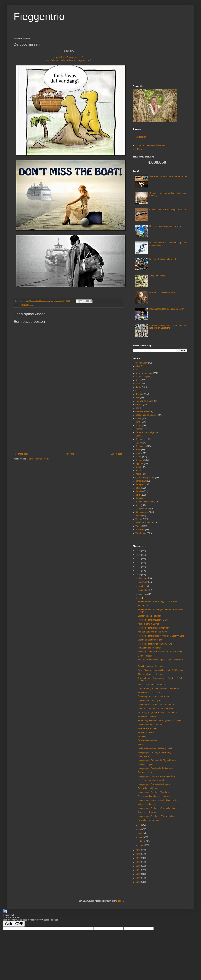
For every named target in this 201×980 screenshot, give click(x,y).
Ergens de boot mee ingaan (150, 640)
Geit (137, 408)
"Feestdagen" (142, 363)
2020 (139, 575)
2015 (139, 866)
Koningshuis (141, 446)
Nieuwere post (21, 454)
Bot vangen (143, 606)
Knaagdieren (141, 439)
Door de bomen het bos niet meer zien (155, 708)
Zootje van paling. (157, 276)
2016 (139, 862)
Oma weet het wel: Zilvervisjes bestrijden (168, 210)
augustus (143, 594)
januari (142, 845)
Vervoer (139, 519)
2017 (139, 858)
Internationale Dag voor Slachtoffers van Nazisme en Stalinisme (168, 327)
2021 (139, 571)
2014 (139, 870)
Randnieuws (141, 481)
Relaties (139, 491)
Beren (138, 380)
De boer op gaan (146, 764)
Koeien (139, 443)
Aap (137, 370)
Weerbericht (141, 533)
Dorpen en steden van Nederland (150, 145)
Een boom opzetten (147, 717)
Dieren (138, 387)
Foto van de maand (144, 401)
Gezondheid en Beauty (146, 415)
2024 (139, 559)
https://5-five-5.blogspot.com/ (68, 57)
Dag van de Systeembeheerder (164, 259)
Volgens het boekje (147, 804)
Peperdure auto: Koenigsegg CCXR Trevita (157, 601)
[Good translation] (8, 924)
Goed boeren (144, 756)
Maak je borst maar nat (148, 624)
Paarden (139, 471)
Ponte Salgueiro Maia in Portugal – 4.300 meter (160, 720)
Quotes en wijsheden (145, 478)
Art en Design (142, 377)
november (143, 582)
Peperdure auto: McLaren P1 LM (153, 620)
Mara (140, 744)
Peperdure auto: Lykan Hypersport (154, 628)
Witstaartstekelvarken (148, 728)
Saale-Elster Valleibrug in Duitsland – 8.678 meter (161, 670)
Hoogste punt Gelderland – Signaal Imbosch (158, 760)
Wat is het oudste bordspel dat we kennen (168, 176)
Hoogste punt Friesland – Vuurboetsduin (156, 816)
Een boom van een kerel (149, 693)
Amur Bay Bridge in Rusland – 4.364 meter (157, 713)
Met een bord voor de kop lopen (152, 632)
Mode (138, 450)
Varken (139, 516)
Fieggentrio (39, 16)
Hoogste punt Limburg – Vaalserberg (155, 752)
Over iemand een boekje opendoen (154, 796)
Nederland (140, 460)
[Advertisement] (68, 425)
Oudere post (116, 454)
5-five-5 (139, 149)
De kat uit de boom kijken (149, 700)
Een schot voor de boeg (149, 820)
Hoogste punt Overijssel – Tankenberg (155, 768)
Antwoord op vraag (144, 373)
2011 (139, 882)
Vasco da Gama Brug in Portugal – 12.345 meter (160, 652)
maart (141, 837)
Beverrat (142, 736)
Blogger (120, 901)
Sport (138, 505)
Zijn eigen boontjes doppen (150, 674)
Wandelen (140, 530)
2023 (139, 563)
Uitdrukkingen (27, 305)
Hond (138, 422)
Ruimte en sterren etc (145, 502)
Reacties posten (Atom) (38, 459)
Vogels (138, 526)
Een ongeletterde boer (148, 740)
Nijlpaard (139, 464)
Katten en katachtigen (145, 432)
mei (140, 829)
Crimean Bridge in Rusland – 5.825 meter (157, 705)
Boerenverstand (145, 772)
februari (142, 841)
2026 (139, 551)
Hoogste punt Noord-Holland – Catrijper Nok (158, 800)
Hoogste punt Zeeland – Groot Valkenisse (157, 808)
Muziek (139, 453)
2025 (139, 555)
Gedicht (139, 404)
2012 (139, 878)
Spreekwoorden (143, 509)
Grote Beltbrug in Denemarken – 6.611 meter (158, 689)
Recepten (140, 484)
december (143, 578)
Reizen (139, 488)
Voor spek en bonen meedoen (152, 685)
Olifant (138, 467)
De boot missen (145, 656)
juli (140, 598)
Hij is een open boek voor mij (151, 780)
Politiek (139, 474)
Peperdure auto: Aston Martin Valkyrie (155, 644)
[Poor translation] (19, 924)
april (141, 833)
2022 (139, 567)
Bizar (138, 384)
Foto (137, 398)
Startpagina (141, 137)
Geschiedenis (142, 411)
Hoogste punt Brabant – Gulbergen (154, 784)
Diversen (139, 394)
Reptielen (140, 498)
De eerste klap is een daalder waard (166, 226)
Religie (139, 495)
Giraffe (138, 418)
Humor (138, 425)
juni (140, 825)
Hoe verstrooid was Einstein (162, 292)
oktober (142, 586)
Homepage (69, 454)
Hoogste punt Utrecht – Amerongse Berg (156, 776)
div (137, 391)
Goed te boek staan (147, 812)
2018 (139, 854)
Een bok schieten (146, 733)
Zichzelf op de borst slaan (150, 616)
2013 (139, 874)
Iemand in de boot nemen (150, 648)
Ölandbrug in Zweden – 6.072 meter (154, 697)
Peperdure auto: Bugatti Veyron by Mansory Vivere (161, 636)
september (144, 590)
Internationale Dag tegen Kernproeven (167, 309)
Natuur (138, 457)
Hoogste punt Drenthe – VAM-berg (154, 792)
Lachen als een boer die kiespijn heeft (155, 748)
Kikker (138, 436)
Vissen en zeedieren (145, 523)
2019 (139, 850)
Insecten (139, 429)
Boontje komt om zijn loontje (151, 666)
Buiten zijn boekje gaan (149, 788)
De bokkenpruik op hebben (150, 725)
